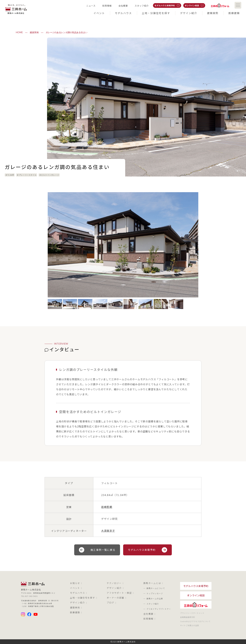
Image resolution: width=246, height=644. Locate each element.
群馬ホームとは (153, 583)
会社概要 (150, 614)
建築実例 (34, 32)
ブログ (112, 603)
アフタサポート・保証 (120, 593)
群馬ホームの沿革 (155, 599)
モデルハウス (79, 593)
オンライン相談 (196, 595)
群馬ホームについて (156, 588)
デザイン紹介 (79, 603)
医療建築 (76, 613)
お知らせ (76, 583)
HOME (19, 32)
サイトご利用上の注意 (190, 625)
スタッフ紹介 (153, 604)
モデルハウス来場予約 (147, 550)
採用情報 (150, 619)
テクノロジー (115, 583)
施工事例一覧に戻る (97, 550)
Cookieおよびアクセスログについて (195, 621)
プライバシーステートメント (192, 613)
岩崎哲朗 (107, 507)
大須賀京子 (108, 531)
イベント (76, 588)
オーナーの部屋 (117, 598)
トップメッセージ (155, 593)
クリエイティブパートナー (159, 609)
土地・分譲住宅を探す (84, 598)
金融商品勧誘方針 (188, 617)
